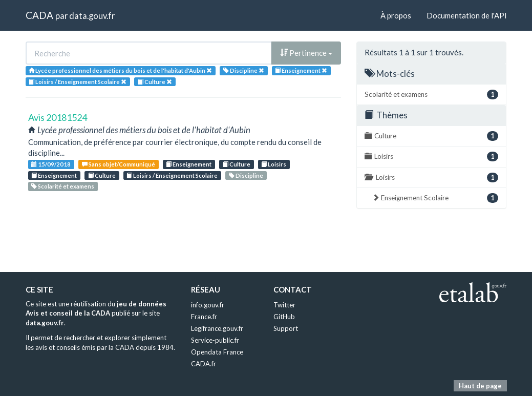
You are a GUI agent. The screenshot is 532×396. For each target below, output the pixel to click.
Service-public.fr (215, 340)
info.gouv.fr (208, 305)
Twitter (284, 305)
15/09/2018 (51, 164)
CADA (39, 15)
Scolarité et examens (63, 186)
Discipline (246, 175)
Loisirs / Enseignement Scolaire (172, 175)
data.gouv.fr (92, 16)
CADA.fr (204, 364)
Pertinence (306, 53)
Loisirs (274, 164)
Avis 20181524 (58, 117)
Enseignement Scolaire (435, 198)
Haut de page (480, 386)
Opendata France (217, 352)
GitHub (284, 317)
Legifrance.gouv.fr (217, 328)
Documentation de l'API (467, 15)
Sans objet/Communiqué (119, 164)
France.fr (204, 317)
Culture (237, 164)
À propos (396, 15)
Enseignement (189, 164)
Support (286, 328)
